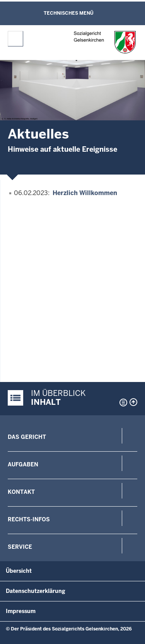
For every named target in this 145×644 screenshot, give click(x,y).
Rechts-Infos (29, 519)
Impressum (21, 611)
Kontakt (21, 492)
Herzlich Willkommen (85, 193)
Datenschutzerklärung (36, 591)
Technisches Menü (69, 13)
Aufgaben (23, 464)
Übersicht (19, 571)
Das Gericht (27, 437)
